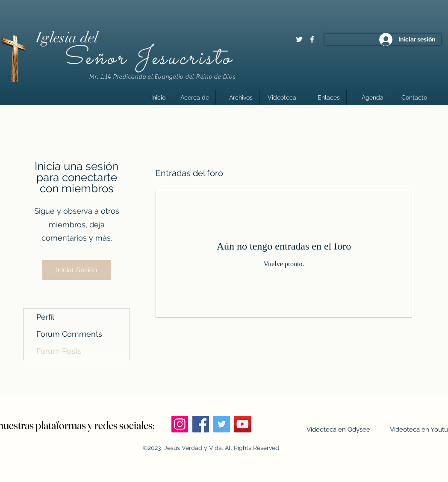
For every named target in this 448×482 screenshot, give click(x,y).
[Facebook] (312, 39)
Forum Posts (59, 351)
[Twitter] (299, 39)
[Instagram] (180, 424)
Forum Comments (69, 334)
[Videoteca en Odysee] (338, 429)
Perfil (45, 317)
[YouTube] (243, 424)
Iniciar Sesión (77, 270)
